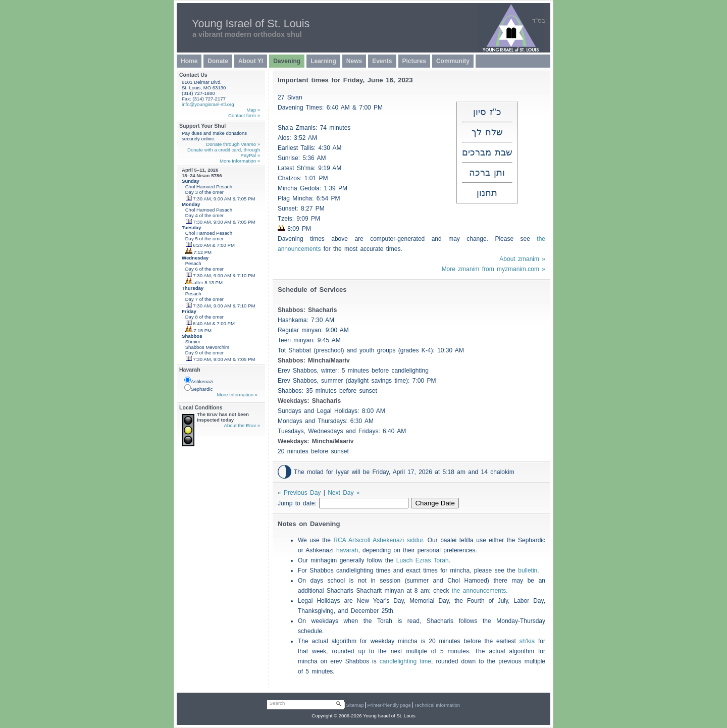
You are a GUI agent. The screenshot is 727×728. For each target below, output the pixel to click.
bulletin (528, 570)
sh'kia (527, 641)
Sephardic (198, 388)
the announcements (479, 591)
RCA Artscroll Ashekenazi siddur (378, 540)
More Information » (237, 395)
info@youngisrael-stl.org (208, 104)
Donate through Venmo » (233, 144)
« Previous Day (299, 493)
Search (277, 703)
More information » (240, 161)
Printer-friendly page (389, 705)
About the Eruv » (242, 425)
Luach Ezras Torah (423, 560)
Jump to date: (298, 503)
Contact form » (244, 115)
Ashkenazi (199, 380)
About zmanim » (522, 259)
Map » (253, 110)
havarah (347, 550)
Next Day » (344, 493)
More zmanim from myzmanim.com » (494, 269)
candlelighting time (405, 661)
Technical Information (437, 705)
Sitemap (355, 705)
